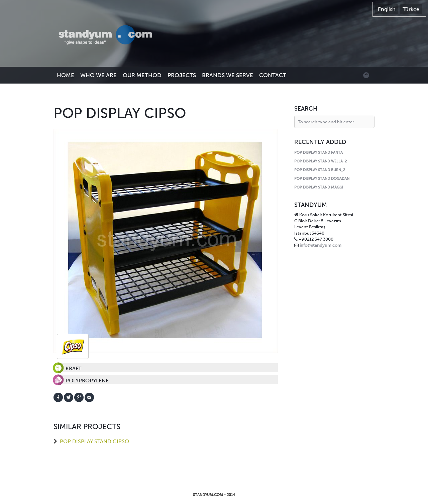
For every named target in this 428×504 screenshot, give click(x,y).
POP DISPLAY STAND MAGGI (319, 187)
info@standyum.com (320, 245)
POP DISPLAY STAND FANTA (318, 153)
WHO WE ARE (98, 75)
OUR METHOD (142, 75)
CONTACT (273, 75)
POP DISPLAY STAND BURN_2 (320, 170)
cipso (73, 346)
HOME (66, 75)
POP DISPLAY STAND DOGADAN (322, 179)
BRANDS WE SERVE (228, 75)
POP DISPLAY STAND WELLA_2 (320, 161)
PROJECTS (182, 75)
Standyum (109, 35)
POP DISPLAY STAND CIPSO (94, 441)
